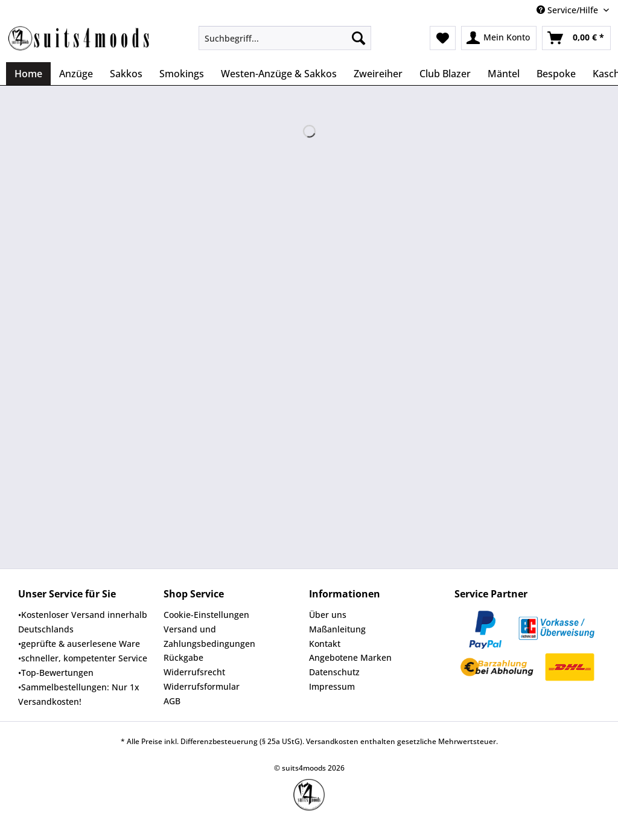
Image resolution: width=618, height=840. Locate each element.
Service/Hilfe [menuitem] (569, 10)
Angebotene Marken (350, 657)
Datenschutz (334, 672)
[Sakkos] (126, 74)
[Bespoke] (556, 74)
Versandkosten (332, 741)
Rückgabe (183, 657)
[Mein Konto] (499, 38)
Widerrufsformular (202, 686)
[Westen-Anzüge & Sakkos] (279, 74)
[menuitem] (285, 44)
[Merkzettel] (443, 38)
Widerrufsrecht (194, 672)
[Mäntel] (504, 74)
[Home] (28, 74)
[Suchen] (358, 38)
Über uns (328, 615)
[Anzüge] (76, 74)
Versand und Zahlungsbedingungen (209, 636)
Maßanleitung (337, 629)
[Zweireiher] (378, 74)
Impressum (332, 686)
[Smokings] (182, 74)
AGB (172, 701)
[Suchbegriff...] (285, 38)
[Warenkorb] (576, 38)
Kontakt (325, 644)
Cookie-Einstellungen (206, 615)
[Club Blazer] (445, 74)
